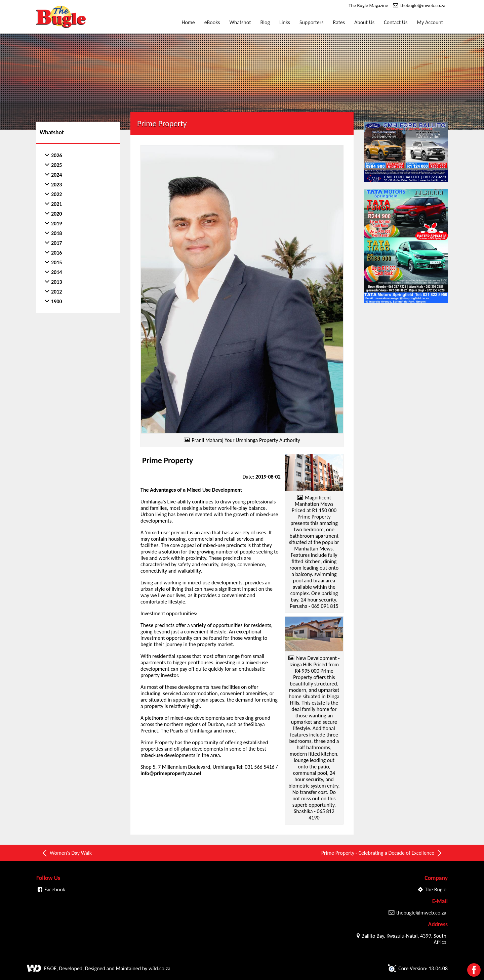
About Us (364, 22)
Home (188, 22)
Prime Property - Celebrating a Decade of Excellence (382, 853)
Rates (339, 22)
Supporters (311, 22)
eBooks (212, 22)
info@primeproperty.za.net (171, 773)
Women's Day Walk (67, 853)
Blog (265, 22)
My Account (430, 22)
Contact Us (396, 22)
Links (285, 22)
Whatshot (240, 22)
